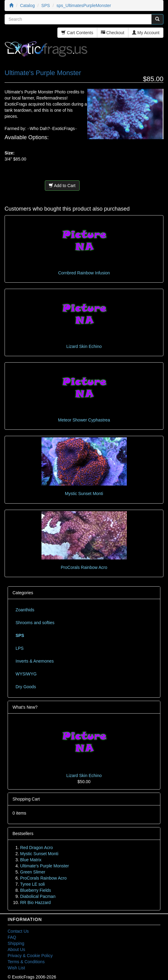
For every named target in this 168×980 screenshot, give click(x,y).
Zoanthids (25, 610)
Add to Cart (62, 186)
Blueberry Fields (36, 890)
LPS (20, 648)
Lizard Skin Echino (84, 346)
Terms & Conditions (26, 962)
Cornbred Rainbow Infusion (84, 273)
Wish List (16, 968)
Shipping (16, 943)
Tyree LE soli (32, 884)
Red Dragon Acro (36, 848)
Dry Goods (26, 687)
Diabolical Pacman (38, 896)
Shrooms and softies (35, 623)
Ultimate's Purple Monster (45, 866)
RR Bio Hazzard (35, 902)
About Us (16, 949)
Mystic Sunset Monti (84, 494)
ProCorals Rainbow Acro (84, 567)
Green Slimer (33, 872)
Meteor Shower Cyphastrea (84, 420)
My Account (146, 33)
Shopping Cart (26, 799)
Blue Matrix (31, 860)
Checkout (113, 33)
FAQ (12, 937)
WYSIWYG (26, 674)
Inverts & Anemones (35, 661)
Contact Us (18, 931)
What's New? (25, 707)
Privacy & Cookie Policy (30, 956)
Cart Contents (77, 33)
